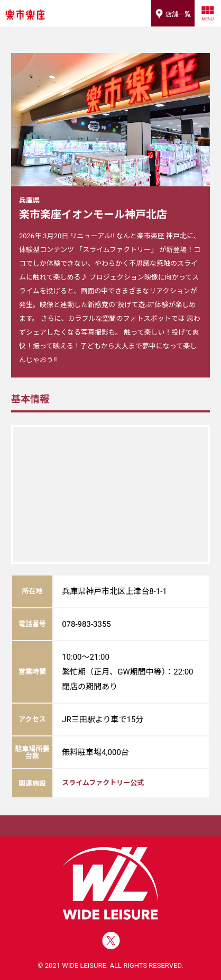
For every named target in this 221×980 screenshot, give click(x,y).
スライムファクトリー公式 (103, 783)
